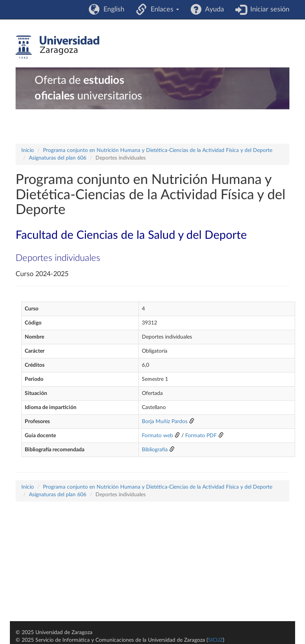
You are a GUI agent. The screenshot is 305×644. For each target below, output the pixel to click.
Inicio (28, 150)
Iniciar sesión (268, 10)
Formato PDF (201, 436)
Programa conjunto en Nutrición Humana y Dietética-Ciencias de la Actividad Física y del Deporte (158, 150)
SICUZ (215, 640)
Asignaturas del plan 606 (58, 158)
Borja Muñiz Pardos (165, 422)
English (112, 10)
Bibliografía (155, 450)
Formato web (157, 436)
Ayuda (213, 10)
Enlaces (163, 10)
